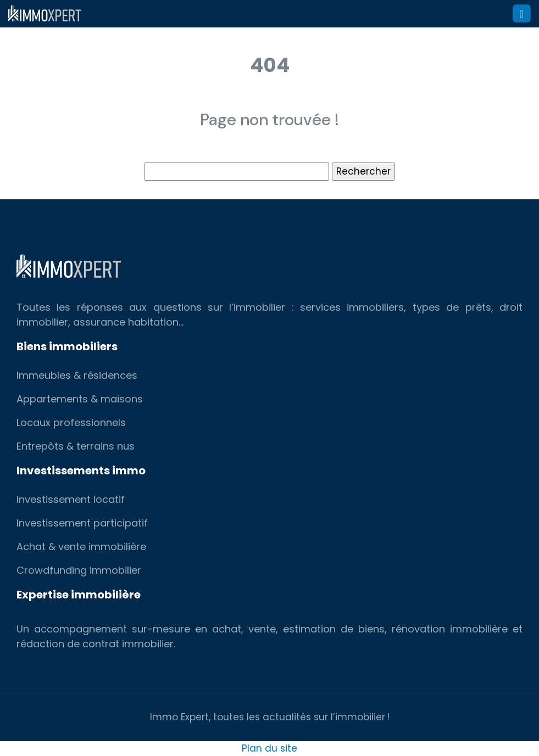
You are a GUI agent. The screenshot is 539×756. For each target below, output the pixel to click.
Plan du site (269, 748)
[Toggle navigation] (522, 13)
